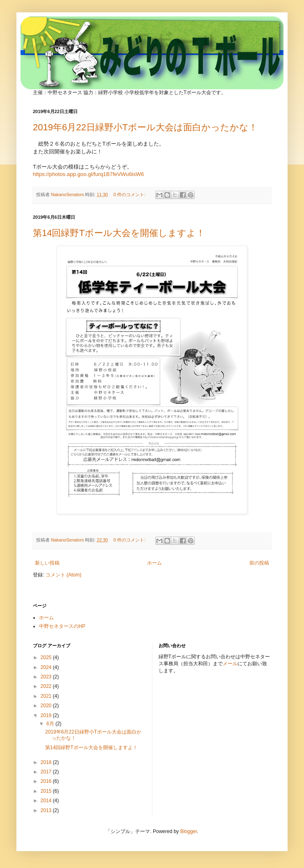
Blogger (189, 831)
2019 (47, 715)
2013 (47, 810)
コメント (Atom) (63, 575)
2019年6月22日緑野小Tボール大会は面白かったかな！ (145, 127)
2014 (47, 801)
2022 (47, 686)
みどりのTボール (128, 42)
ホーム (154, 563)
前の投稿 (259, 563)
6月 (51, 724)
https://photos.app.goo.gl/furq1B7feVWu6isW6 (88, 174)
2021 (47, 696)
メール (230, 664)
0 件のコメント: (130, 194)
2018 (47, 762)
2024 (47, 667)
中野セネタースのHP (62, 626)
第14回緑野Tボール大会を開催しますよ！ (119, 233)
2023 (47, 677)
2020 (47, 706)
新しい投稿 (47, 563)
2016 (47, 781)
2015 (47, 791)
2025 (47, 657)
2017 (47, 772)
